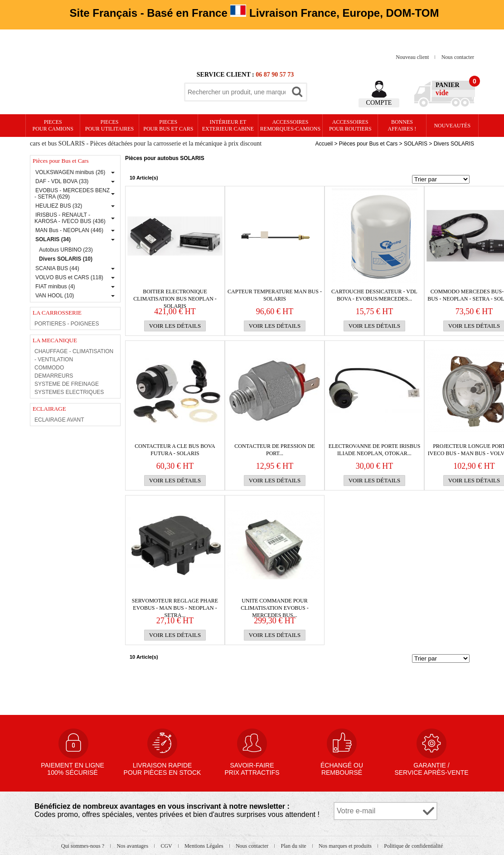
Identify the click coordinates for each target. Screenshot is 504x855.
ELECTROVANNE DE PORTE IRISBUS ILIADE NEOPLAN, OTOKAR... (375, 450)
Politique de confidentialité (413, 846)
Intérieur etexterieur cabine (228, 125)
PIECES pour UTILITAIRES (109, 125)
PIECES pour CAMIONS (53, 125)
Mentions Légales (205, 846)
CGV (167, 846)
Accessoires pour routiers (350, 125)
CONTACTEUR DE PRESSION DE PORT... (274, 450)
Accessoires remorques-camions (290, 125)
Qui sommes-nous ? (83, 846)
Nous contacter (458, 57)
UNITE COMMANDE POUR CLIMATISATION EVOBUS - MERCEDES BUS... (274, 605)
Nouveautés (452, 126)
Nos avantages (133, 846)
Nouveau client (413, 57)
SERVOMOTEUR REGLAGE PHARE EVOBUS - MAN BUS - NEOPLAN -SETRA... (175, 605)
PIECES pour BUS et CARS (168, 125)
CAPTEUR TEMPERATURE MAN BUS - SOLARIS (275, 295)
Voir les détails (175, 326)
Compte (379, 103)
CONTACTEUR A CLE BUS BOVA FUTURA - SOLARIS (175, 450)
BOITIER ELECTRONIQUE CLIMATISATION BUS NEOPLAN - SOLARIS (175, 295)
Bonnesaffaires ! (402, 125)
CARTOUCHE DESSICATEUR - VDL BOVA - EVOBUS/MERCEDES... (374, 295)
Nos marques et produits (346, 846)
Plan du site (294, 846)
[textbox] (237, 92)
